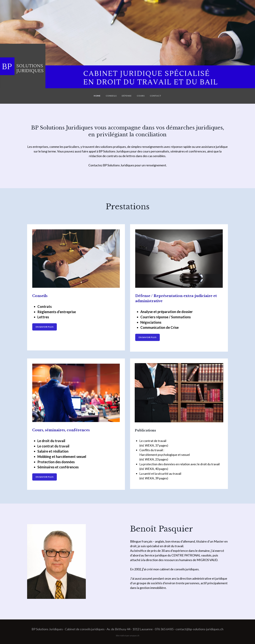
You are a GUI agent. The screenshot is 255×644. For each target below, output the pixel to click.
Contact (156, 96)
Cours (141, 96)
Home (97, 96)
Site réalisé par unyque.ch (128, 636)
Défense (127, 96)
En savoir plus (45, 327)
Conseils (111, 96)
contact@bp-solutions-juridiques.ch (199, 629)
